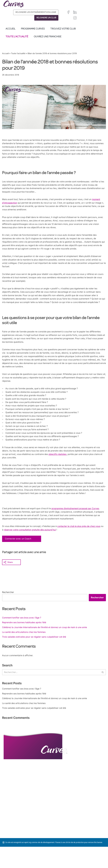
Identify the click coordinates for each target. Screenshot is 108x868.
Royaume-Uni (60, 850)
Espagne (58, 856)
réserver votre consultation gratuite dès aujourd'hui (40, 548)
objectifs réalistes (69, 469)
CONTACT (8, 845)
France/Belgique (61, 853)
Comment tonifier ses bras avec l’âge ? (23, 636)
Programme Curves (33, 29)
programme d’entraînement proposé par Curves (78, 526)
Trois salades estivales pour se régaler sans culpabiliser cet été (35, 656)
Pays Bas (58, 862)
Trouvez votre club (63, 29)
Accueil (10, 29)
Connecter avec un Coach (19, 557)
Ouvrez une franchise (48, 37)
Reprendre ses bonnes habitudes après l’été (25, 641)
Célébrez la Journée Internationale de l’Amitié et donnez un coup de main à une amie (47, 646)
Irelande (72, 850)
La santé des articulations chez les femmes (25, 651)
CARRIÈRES (9, 848)
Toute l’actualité (17, 37)
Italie (66, 856)
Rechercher (8, 610)
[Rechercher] (51, 692)
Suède (57, 859)
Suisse (73, 856)
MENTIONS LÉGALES (14, 852)
